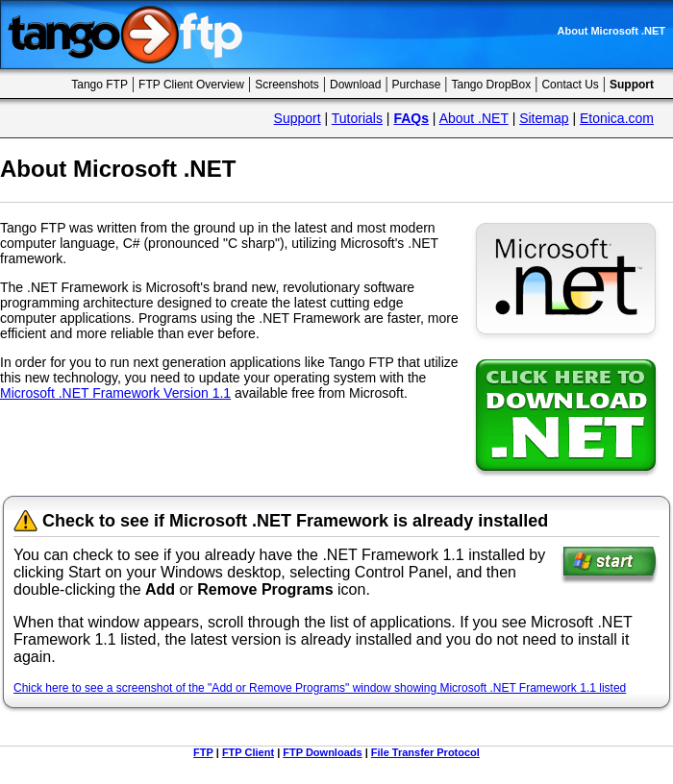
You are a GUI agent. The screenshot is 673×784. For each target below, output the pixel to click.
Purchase (417, 85)
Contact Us (570, 85)
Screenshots (287, 85)
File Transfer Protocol (425, 752)
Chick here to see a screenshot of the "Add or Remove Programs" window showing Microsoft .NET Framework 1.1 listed (320, 688)
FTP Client (248, 752)
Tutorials (357, 118)
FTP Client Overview (191, 85)
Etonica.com (617, 118)
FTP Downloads (322, 752)
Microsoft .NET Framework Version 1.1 (115, 393)
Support (298, 118)
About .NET (474, 118)
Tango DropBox (492, 85)
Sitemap (544, 118)
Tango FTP (100, 85)
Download (355, 85)
